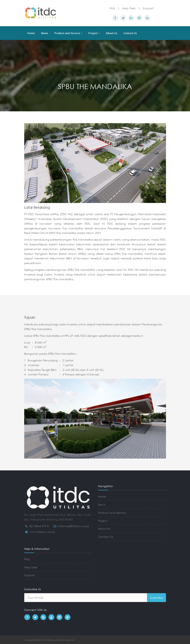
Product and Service (68, 33)
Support (148, 8)
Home (31, 33)
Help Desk (129, 8)
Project (94, 33)
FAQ (112, 8)
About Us (112, 33)
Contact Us (130, 33)
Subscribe (157, 598)
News (45, 33)
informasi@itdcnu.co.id (73, 526)
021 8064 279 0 (39, 526)
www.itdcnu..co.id (42, 532)
